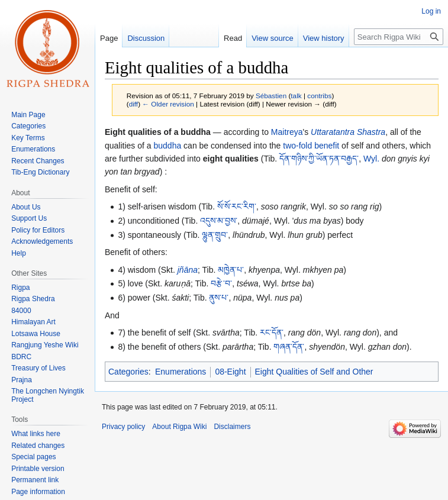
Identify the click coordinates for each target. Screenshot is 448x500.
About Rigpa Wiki (179, 427)
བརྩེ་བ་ (221, 283)
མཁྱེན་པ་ (231, 270)
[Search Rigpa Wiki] (399, 37)
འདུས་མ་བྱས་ (219, 221)
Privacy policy (123, 427)
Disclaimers (232, 427)
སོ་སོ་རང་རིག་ (237, 207)
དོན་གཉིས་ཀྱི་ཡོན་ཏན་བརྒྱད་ (319, 159)
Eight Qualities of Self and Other (314, 372)
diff (133, 104)
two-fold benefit (311, 146)
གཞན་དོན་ (289, 347)
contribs (319, 96)
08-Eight (230, 372)
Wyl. (371, 159)
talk (296, 96)
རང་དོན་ (272, 333)
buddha (168, 146)
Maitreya (287, 132)
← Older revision (168, 104)
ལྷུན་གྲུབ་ (215, 235)
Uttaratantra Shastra (348, 132)
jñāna (188, 270)
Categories (128, 372)
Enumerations (181, 372)
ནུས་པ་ (219, 298)
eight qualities (231, 159)
